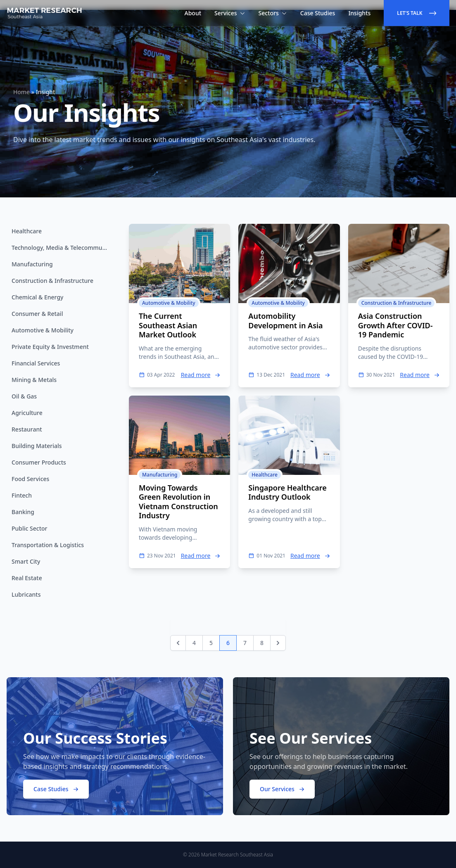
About (193, 13)
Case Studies (318, 13)
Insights (359, 13)
